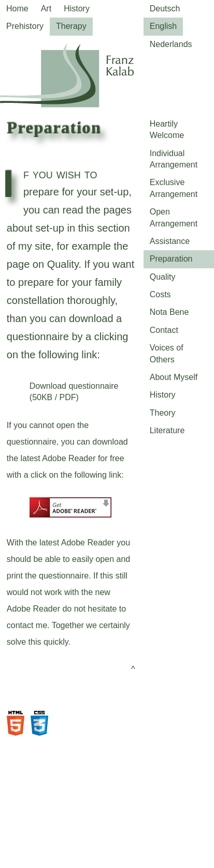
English (163, 26)
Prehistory (25, 26)
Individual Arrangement (174, 159)
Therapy (71, 26)
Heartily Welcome (167, 130)
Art (46, 9)
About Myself (174, 377)
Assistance (170, 241)
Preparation (171, 259)
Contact (164, 330)
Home (17, 9)
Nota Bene (169, 312)
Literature (167, 430)
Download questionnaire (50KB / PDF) (74, 392)
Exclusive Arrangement (174, 188)
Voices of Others (167, 353)
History (77, 9)
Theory (163, 413)
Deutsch (165, 9)
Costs (160, 294)
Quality (163, 277)
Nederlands (171, 44)
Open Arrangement (174, 217)
